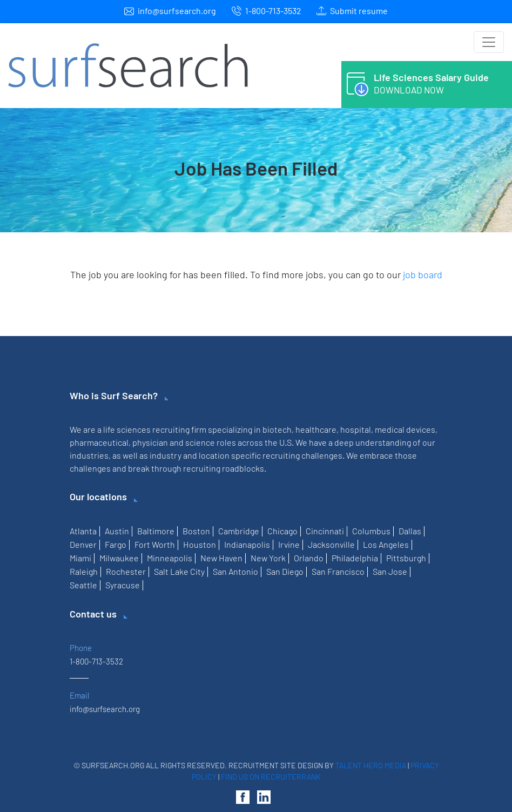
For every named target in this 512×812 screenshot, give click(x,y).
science (200, 442)
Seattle (83, 585)
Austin (117, 531)
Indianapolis (247, 544)
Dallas (410, 531)
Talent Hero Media (371, 765)
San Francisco (338, 571)
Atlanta (83, 531)
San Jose (390, 571)
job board (423, 274)
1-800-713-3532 (273, 11)
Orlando (309, 558)
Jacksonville (331, 544)
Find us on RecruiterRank (271, 777)
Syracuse (123, 585)
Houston (200, 544)
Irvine (289, 544)
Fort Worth (155, 544)
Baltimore (156, 531)
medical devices (405, 429)
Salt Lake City (179, 571)
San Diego (285, 571)
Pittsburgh (406, 558)
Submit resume (359, 11)
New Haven (221, 558)
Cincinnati (325, 531)
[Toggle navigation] (489, 42)
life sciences (127, 429)
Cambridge (239, 531)
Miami (80, 558)
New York (268, 558)
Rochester (126, 571)
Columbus (371, 531)
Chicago (282, 531)
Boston (196, 531)
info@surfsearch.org (177, 11)
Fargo (116, 544)
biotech (277, 429)
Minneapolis (170, 558)
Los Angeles (386, 544)
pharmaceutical (99, 442)
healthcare (316, 429)
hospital (356, 429)
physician (150, 442)
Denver (83, 544)
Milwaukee (119, 558)
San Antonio (235, 571)
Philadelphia (355, 558)
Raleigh (84, 571)
